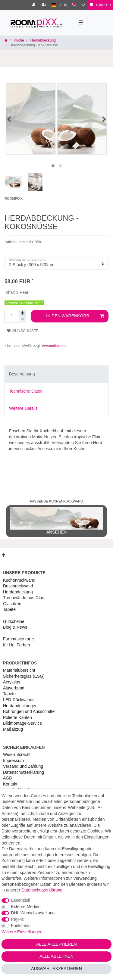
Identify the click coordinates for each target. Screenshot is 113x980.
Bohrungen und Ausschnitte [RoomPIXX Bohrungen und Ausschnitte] (29, 711)
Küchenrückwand (19, 580)
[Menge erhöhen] (23, 313)
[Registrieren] (45, 5)
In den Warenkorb (75, 316)
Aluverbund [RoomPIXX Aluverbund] (14, 688)
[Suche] (74, 5)
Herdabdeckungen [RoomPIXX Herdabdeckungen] (20, 706)
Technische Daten (26, 391)
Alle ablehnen (56, 956)
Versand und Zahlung (23, 766)
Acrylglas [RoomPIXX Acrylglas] (12, 682)
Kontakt (10, 784)
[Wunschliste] (83, 5)
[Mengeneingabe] (12, 316)
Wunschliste (23, 331)
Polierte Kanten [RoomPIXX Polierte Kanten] (17, 717)
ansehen (56, 521)
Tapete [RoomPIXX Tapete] (9, 694)
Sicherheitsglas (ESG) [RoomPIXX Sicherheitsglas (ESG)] (24, 676)
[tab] (56, 374)
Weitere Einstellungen (22, 932)
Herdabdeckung (42, 40)
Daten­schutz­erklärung (24, 772)
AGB (8, 778)
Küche (18, 40)
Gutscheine (14, 621)
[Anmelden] (34, 5)
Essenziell (21, 900)
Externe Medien (26, 907)
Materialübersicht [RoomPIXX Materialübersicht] (19, 670)
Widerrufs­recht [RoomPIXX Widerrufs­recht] (17, 754)
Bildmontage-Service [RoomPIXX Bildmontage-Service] (22, 723)
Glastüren (12, 604)
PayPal (18, 919)
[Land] (54, 5)
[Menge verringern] (23, 319)
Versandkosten (53, 346)
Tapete (9, 609)
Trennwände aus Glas (24, 598)
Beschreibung (22, 374)
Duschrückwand (18, 586)
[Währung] (64, 5)
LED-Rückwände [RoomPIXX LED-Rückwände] (19, 700)
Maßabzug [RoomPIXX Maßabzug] (13, 729)
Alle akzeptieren (56, 944)
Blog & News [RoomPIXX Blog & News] (15, 627)
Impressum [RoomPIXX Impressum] (13, 761)
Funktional (21, 926)
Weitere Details (23, 408)
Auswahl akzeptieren (56, 969)
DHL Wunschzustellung (33, 913)
